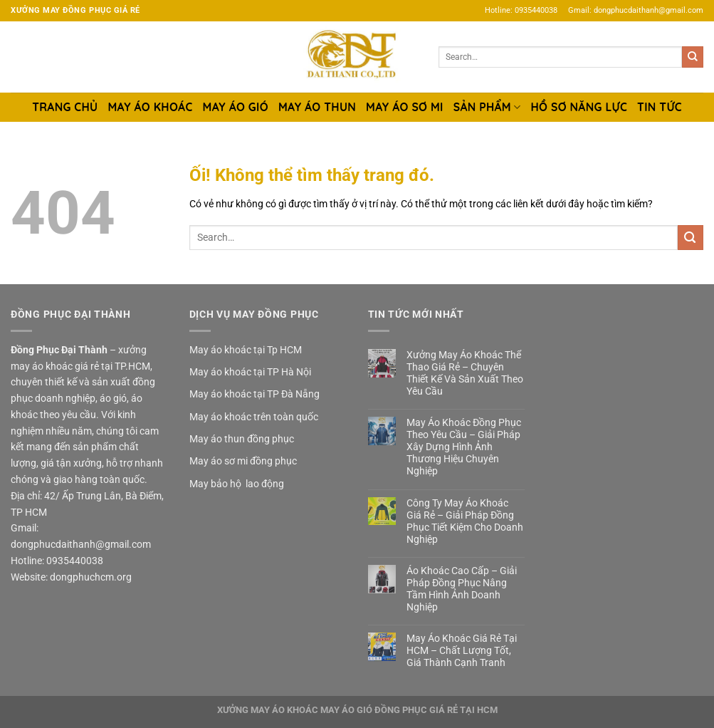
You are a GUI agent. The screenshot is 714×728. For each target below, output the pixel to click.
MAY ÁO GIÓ (236, 107)
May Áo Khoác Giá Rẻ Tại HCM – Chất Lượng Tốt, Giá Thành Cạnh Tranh (462, 650)
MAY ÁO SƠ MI (405, 107)
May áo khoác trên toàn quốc (254, 417)
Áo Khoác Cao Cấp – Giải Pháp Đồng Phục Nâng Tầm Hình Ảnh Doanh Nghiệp (462, 589)
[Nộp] (693, 57)
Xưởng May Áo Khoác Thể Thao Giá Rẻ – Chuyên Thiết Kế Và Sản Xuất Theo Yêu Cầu (465, 373)
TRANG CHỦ (65, 107)
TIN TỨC (660, 107)
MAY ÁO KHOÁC (150, 107)
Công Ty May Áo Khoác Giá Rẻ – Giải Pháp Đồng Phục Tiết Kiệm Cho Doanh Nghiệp (465, 521)
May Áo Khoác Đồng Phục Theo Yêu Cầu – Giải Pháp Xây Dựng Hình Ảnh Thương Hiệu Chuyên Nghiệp (464, 447)
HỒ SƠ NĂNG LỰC (579, 107)
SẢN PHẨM (487, 107)
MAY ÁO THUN (317, 107)
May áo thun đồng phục (242, 439)
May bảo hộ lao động (237, 484)
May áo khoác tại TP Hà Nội (250, 372)
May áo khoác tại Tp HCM (246, 350)
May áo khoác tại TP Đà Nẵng (254, 394)
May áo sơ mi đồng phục (243, 461)
